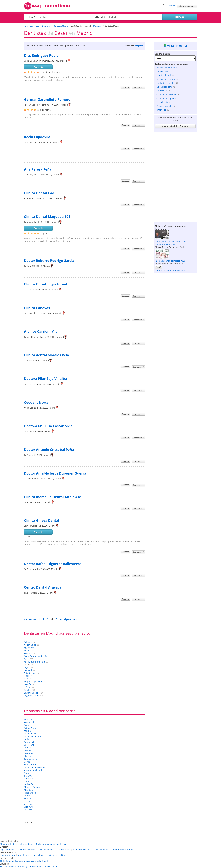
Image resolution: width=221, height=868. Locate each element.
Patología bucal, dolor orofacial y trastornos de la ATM (171, 243)
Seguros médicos (27, 850)
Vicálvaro (28, 807)
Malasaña (29, 784)
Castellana (29, 745)
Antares (28, 653)
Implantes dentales (166, 83)
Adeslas (28, 642)
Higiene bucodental (166, 79)
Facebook (9, 866)
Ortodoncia (162, 91)
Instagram (27, 866)
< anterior (30, 619)
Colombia (10, 861)
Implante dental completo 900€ (170, 261)
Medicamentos (101, 850)
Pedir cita (38, 67)
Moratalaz (29, 790)
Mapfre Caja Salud (33, 682)
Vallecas (28, 804)
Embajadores (30, 765)
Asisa (27, 659)
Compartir (138, 88)
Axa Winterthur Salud (34, 662)
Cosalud (28, 670)
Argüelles (29, 725)
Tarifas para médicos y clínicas (51, 844)
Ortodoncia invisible (166, 94)
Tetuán (27, 798)
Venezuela (36, 861)
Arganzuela (30, 722)
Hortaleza (29, 779)
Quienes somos (7, 855)
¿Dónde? (100, 17)
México (27, 861)
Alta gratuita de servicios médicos (16, 844)
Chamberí (29, 753)
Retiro (27, 796)
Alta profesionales (187, 6)
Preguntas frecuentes (122, 850)
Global (45, 861)
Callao (27, 739)
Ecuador (19, 861)
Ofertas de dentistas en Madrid (170, 271)
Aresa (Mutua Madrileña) (36, 656)
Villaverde (29, 810)
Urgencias (161, 110)
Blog (2, 866)
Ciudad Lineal (31, 759)
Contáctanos (24, 855)
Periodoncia (162, 102)
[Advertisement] (175, 176)
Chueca (28, 756)
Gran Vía (28, 776)
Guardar (125, 87)
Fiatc (26, 676)
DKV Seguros (30, 673)
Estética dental (164, 75)
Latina (27, 782)
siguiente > (70, 619)
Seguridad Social (32, 693)
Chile (2, 861)
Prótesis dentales (165, 106)
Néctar (27, 687)
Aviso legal (39, 855)
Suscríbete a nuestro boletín (46, 866)
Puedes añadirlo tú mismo (175, 126)
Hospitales (64, 850)
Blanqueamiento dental (168, 68)
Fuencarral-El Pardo (34, 770)
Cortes (27, 762)
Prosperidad (30, 793)
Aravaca (28, 720)
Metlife (27, 684)
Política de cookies (56, 855)
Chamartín (29, 750)
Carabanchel (30, 742)
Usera (27, 801)
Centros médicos (47, 850)
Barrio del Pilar (31, 734)
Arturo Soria (30, 728)
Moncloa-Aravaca (32, 787)
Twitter (18, 866)
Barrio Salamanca (33, 736)
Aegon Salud (30, 645)
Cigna (27, 667)
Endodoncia (162, 72)
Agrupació (29, 648)
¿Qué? (31, 17)
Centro (27, 748)
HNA (26, 679)
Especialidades (7, 850)
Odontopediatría (164, 87)
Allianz (27, 650)
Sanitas (28, 690)
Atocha (27, 731)
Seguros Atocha (32, 696)
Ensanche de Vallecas (34, 767)
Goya (26, 773)
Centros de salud (81, 850)
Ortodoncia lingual (165, 98)
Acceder (171, 6)
